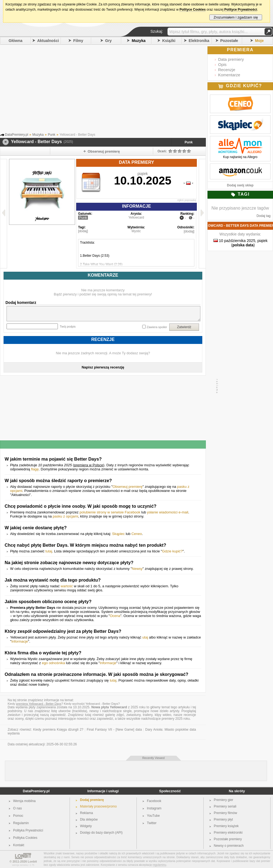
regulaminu (159, 865)
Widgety (86, 826)
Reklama (86, 813)
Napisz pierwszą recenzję (103, 367)
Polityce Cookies (192, 10)
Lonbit (32, 861)
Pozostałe (229, 41)
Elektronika (199, 41)
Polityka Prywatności (28, 830)
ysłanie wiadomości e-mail (167, 512)
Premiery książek (226, 826)
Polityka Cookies (25, 838)
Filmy (78, 41)
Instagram (154, 808)
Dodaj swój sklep (240, 185)
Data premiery (231, 59)
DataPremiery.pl (36, 791)
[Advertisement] (111, 87)
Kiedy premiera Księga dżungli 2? (58, 730)
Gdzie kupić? (172, 551)
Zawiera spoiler (157, 327)
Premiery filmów (225, 813)
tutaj (49, 551)
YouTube (153, 816)
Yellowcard (136, 217)
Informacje (20, 641)
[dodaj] (83, 231)
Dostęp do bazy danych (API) (101, 833)
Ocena (115, 616)
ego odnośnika (53, 663)
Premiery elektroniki (228, 833)
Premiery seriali (225, 806)
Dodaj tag (264, 216)
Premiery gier (223, 800)
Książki (169, 41)
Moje (259, 41)
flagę (35, 469)
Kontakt (19, 845)
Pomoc (18, 816)
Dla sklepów (89, 819)
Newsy (137, 569)
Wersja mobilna (24, 801)
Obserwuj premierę (127, 487)
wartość (67, 586)
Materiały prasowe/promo (98, 806)
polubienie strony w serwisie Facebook (110, 512)
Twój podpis (68, 326)
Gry (108, 41)
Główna (16, 41)
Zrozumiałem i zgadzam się (236, 17)
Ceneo (136, 534)
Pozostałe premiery (228, 839)
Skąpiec (118, 534)
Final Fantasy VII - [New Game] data (114, 730)
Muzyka (139, 41)
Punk (189, 142)
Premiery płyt (223, 819)
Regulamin (21, 823)
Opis (222, 64)
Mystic (136, 231)
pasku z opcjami (65, 516)
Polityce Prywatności (241, 10)
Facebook (154, 801)
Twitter (152, 823)
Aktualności (48, 41)
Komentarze (229, 75)
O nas (17, 808)
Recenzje (227, 70)
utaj (145, 637)
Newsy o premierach (229, 846)
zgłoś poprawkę (187, 200)
